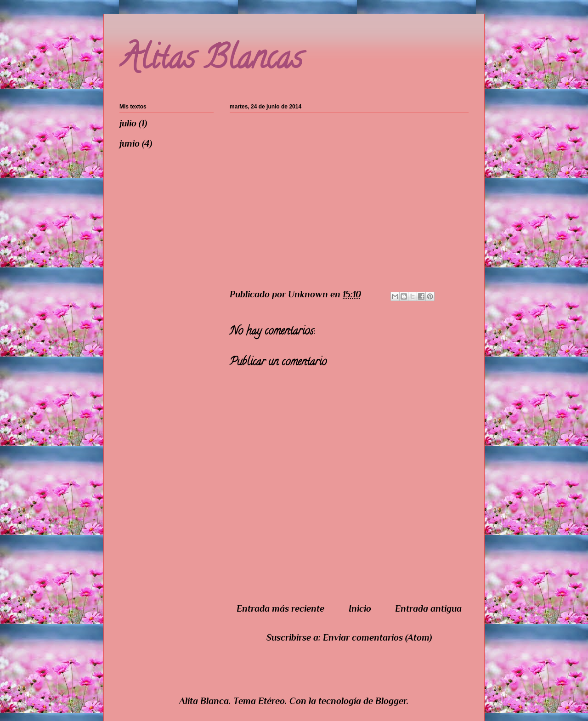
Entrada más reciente (280, 608)
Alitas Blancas (211, 61)
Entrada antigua (428, 608)
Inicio (360, 608)
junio (130, 143)
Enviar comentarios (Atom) (377, 637)
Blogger (391, 701)
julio (128, 123)
